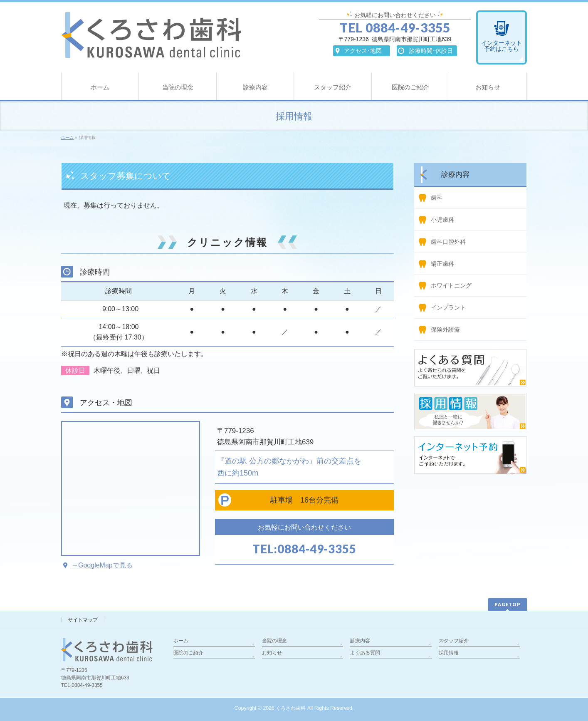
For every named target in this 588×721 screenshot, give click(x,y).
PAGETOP (508, 604)
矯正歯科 (442, 264)
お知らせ (272, 653)
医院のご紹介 (188, 653)
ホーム (181, 641)
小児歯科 (442, 220)
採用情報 (449, 653)
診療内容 (360, 641)
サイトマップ (83, 620)
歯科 (437, 198)
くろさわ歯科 (291, 708)
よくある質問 (365, 653)
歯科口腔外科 (448, 242)
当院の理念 (274, 641)
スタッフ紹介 (454, 641)
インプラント (448, 307)
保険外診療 (445, 330)
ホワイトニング (451, 285)
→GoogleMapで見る (102, 565)
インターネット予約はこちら (502, 46)
